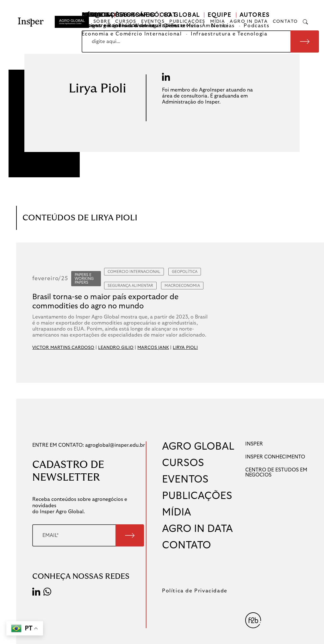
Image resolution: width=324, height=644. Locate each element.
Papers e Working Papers (84, 279)
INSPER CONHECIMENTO (275, 457)
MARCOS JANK (153, 348)
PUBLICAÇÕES (187, 22)
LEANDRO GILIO (116, 348)
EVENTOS (153, 22)
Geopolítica (185, 272)
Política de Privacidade (195, 591)
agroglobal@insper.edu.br (115, 445)
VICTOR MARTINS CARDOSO (63, 348)
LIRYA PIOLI (185, 348)
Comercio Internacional (134, 272)
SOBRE (102, 22)
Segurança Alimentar (130, 286)
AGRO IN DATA (249, 22)
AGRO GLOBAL (198, 446)
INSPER (254, 444)
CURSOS (126, 22)
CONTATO (285, 22)
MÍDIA (218, 22)
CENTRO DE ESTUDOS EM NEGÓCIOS (276, 472)
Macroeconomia (182, 286)
